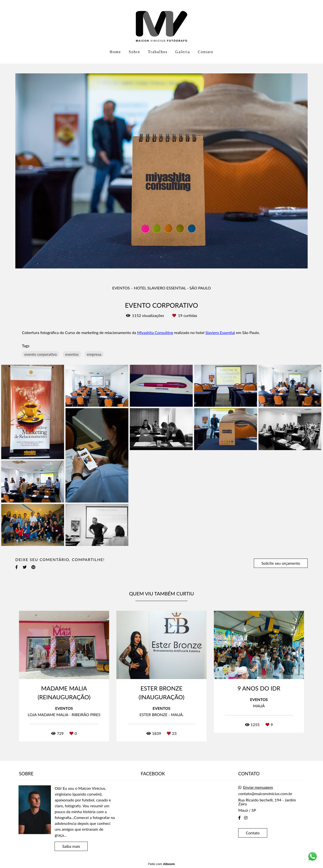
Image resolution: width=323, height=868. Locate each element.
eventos (72, 354)
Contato (206, 52)
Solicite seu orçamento (281, 563)
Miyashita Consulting (155, 333)
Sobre (135, 52)
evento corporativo (41, 354)
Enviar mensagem (258, 787)
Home (115, 52)
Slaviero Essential (220, 333)
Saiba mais (71, 846)
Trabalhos (158, 52)
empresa (94, 354)
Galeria (183, 52)
